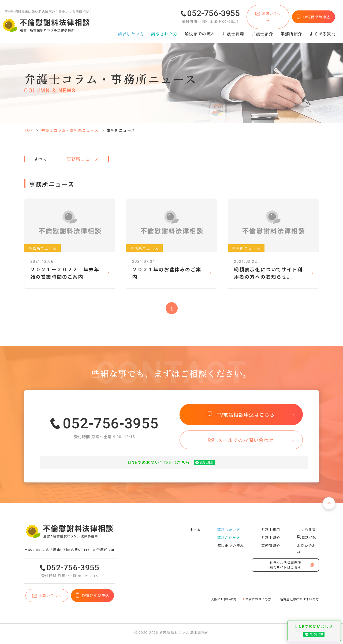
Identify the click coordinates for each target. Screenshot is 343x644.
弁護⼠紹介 (262, 31)
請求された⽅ (164, 31)
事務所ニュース (83, 159)
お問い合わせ (307, 546)
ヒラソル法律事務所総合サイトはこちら (285, 569)
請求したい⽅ (131, 31)
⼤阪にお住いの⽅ (209, 601)
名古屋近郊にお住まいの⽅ (296, 601)
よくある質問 (323, 31)
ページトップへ (328, 507)
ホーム (194, 530)
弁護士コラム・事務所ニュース (70, 130)
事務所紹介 (291, 31)
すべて (41, 159)
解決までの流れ (200, 31)
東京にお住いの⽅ (248, 601)
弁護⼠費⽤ (233, 31)
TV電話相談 (306, 538)
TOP (29, 130)
